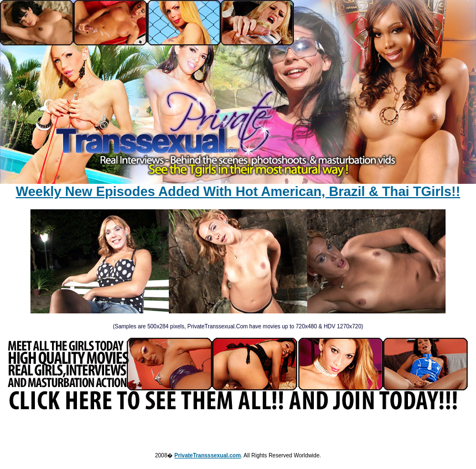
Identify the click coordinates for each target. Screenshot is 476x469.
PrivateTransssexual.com (208, 455)
